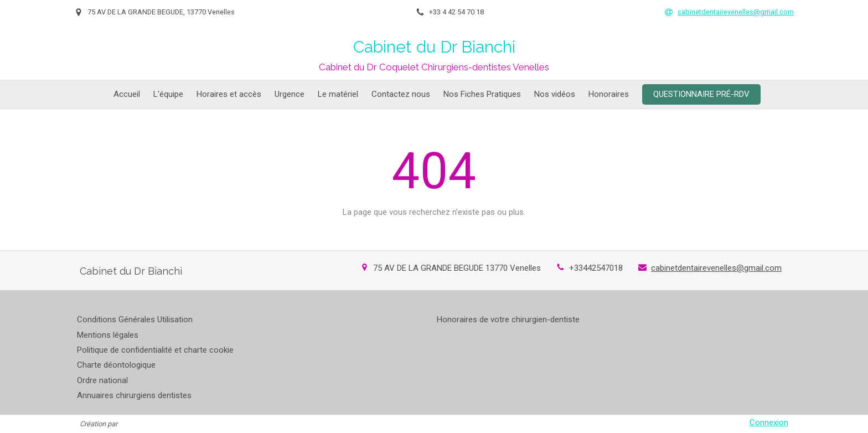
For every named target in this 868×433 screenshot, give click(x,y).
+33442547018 (596, 268)
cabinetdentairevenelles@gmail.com (716, 268)
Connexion (769, 422)
